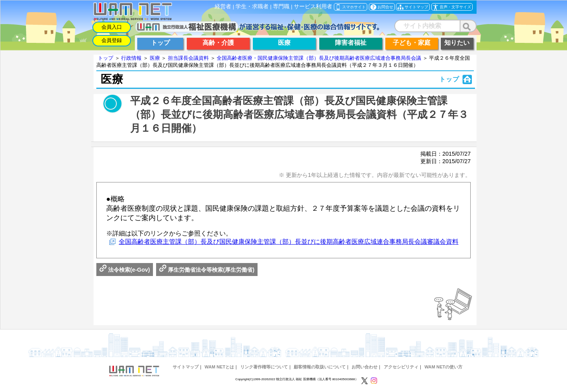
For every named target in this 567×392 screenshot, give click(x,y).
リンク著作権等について (264, 367)
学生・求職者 (252, 6)
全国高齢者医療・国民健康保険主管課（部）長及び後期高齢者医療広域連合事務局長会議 (319, 58)
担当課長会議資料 (188, 58)
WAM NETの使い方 (443, 367)
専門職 (281, 6)
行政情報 (131, 58)
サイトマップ (186, 367)
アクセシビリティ (401, 367)
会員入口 (112, 27)
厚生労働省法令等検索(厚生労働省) (207, 270)
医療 (155, 58)
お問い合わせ (364, 367)
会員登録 (112, 40)
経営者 (223, 6)
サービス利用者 (313, 6)
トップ (106, 58)
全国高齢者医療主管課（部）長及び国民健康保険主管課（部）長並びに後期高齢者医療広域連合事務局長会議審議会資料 (289, 242)
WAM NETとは (219, 367)
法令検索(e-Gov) (125, 270)
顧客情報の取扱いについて (320, 367)
